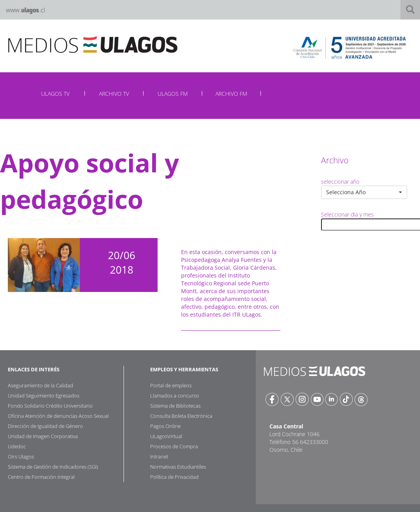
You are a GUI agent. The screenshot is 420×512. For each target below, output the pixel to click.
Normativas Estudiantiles (178, 467)
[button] (364, 192)
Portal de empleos (171, 385)
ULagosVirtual (166, 436)
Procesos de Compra (174, 446)
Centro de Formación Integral (41, 477)
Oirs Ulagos (21, 457)
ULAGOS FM (173, 94)
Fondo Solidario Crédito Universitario (50, 406)
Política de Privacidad (174, 477)
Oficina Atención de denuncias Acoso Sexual (58, 416)
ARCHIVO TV (114, 94)
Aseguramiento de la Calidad (40, 385)
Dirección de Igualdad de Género (45, 426)
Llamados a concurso (175, 396)
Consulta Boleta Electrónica (181, 416)
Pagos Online (165, 426)
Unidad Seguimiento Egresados (44, 396)
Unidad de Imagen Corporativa (43, 436)
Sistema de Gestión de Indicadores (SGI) (53, 467)
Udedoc (17, 446)
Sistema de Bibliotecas (175, 406)
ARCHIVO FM (231, 94)
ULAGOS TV (55, 94)
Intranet (159, 457)
